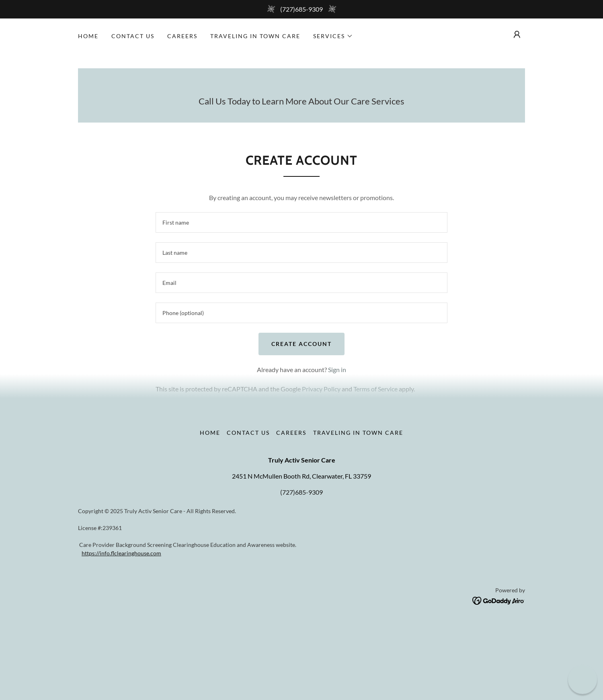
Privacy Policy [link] (321, 389)
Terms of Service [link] (375, 389)
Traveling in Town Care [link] (255, 36)
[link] (499, 600)
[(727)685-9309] (301, 9)
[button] (333, 36)
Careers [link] (182, 36)
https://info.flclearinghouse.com (121, 553)
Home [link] (88, 36)
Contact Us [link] (133, 36)
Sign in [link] (337, 369)
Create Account (301, 344)
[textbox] (301, 222)
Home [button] (210, 433)
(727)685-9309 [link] (301, 492)
